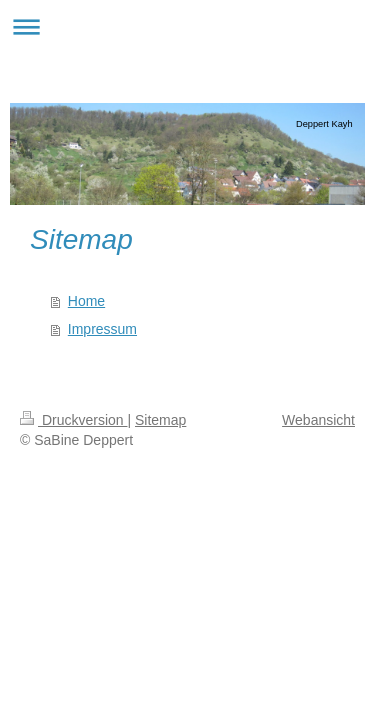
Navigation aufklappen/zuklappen (187, 26)
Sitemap (160, 420)
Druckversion (73, 420)
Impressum (102, 329)
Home (86, 301)
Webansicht (318, 420)
